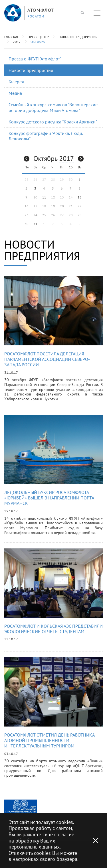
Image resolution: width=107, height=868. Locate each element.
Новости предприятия (78, 37)
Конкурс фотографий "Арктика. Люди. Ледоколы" (46, 136)
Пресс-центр (38, 37)
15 (80, 197)
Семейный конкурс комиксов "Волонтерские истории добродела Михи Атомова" (53, 107)
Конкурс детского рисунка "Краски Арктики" (53, 122)
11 (44, 197)
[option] (21, 806)
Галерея (16, 82)
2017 (17, 42)
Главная (11, 37)
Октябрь (38, 42)
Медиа (15, 93)
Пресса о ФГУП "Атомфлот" (35, 59)
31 (35, 224)
